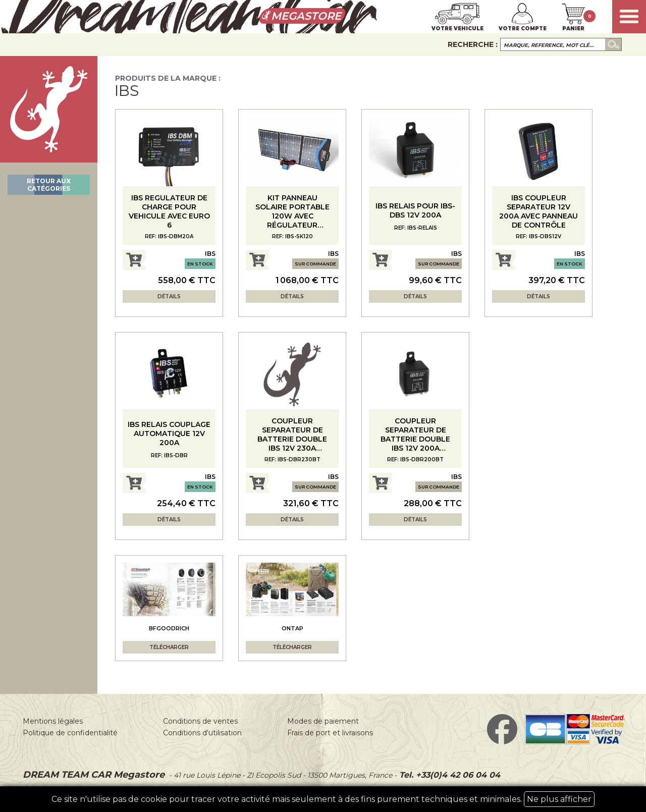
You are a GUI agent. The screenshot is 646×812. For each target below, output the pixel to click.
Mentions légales (53, 721)
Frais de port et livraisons (330, 733)
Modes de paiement (323, 721)
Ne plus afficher (559, 799)
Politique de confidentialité (70, 733)
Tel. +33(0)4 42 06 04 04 (448, 775)
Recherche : (473, 44)
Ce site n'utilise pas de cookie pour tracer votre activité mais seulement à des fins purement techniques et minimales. (323, 799)
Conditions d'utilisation (202, 733)
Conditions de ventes (200, 721)
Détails (169, 296)
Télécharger (169, 647)
